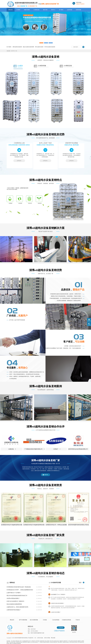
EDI (22, 4)
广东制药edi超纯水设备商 (44, 642)
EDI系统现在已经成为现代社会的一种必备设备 (19, 587)
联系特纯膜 (78, 10)
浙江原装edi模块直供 (15, 641)
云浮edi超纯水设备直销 (73, 641)
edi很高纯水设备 (19, 642)
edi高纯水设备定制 (53, 642)
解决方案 (45, 10)
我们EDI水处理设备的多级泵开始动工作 (17, 596)
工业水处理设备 (56, 620)
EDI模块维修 (43, 66)
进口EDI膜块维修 (34, 620)
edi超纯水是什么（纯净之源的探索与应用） (18, 607)
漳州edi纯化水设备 (73, 642)
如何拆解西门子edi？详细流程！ (58, 595)
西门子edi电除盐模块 (24, 641)
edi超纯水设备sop (66, 642)
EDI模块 (18, 10)
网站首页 (11, 10)
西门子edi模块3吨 (32, 641)
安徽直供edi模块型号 (63, 641)
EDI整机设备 (37, 10)
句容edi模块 (60, 642)
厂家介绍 (78, 620)
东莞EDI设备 (40, 638)
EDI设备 (45, 620)
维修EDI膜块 (27, 10)
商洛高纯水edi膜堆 (26, 642)
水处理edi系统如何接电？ (13, 598)
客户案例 (61, 10)
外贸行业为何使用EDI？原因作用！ (16, 601)
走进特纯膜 (70, 10)
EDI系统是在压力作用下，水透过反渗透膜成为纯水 (20, 590)
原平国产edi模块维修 (40, 641)
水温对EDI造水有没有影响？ (58, 604)
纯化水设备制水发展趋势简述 (14, 604)
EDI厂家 (13, 51)
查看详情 (46, 475)
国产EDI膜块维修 (23, 620)
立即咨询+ (19, 161)
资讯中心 (53, 10)
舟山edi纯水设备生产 (34, 642)
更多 (80, 583)
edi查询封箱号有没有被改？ (14, 610)
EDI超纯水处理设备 (66, 620)
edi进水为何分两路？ (56, 613)
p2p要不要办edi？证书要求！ (14, 593)
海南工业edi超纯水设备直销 (15, 643)
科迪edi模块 (47, 641)
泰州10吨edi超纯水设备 (54, 641)
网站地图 (53, 638)
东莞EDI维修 (47, 638)
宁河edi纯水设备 (12, 642)
